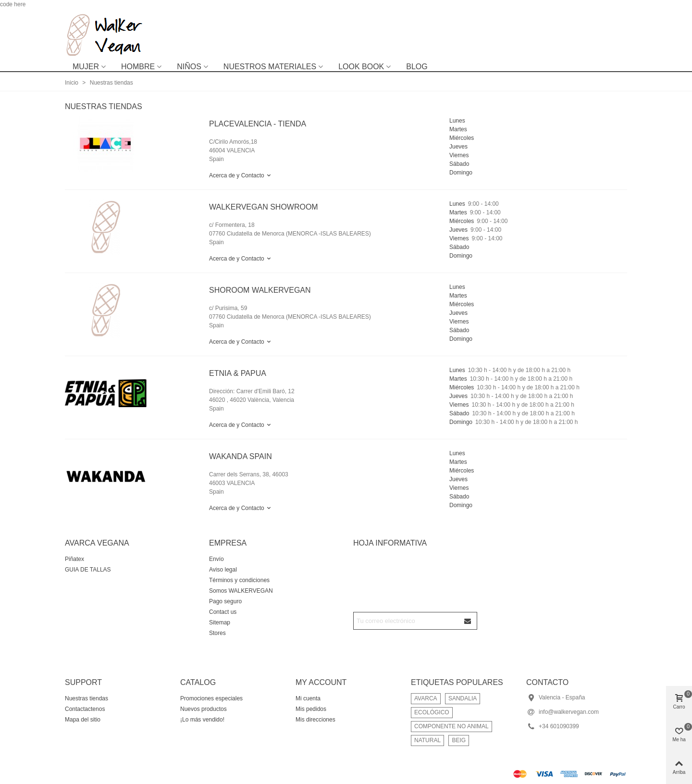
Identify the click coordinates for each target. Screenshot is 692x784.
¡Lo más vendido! (202, 720)
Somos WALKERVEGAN (241, 591)
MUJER (86, 67)
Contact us (223, 612)
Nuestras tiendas (86, 698)
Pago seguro (225, 601)
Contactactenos (85, 709)
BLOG (417, 67)
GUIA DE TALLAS (88, 570)
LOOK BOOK (361, 67)
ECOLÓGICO (432, 712)
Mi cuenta (308, 698)
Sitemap (220, 622)
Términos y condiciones (239, 580)
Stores (217, 633)
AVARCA (426, 698)
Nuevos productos (204, 709)
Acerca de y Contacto (241, 175)
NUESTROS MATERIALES (270, 67)
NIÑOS (189, 67)
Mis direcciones (315, 720)
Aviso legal (223, 570)
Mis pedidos (311, 709)
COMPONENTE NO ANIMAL (451, 726)
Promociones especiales (211, 698)
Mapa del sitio (83, 720)
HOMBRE (138, 67)
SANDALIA (463, 698)
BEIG (459, 740)
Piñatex (74, 559)
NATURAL (427, 740)
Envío (216, 559)
